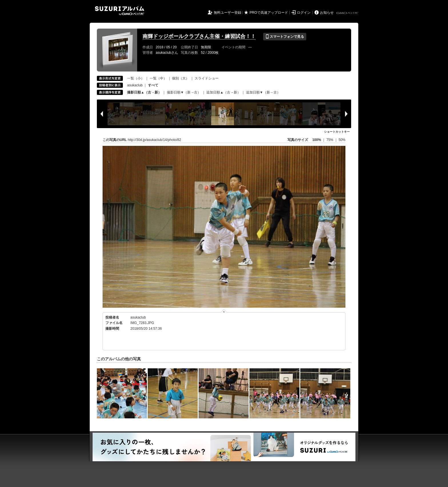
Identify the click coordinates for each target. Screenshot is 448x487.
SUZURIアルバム (120, 11)
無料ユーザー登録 (227, 13)
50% (342, 140)
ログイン (304, 13)
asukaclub (135, 85)
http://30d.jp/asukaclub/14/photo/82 (154, 140)
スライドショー (207, 78)
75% (330, 140)
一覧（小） (136, 78)
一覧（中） (158, 78)
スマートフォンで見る (285, 37)
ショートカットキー (337, 132)
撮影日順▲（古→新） (144, 92)
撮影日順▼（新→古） (184, 92)
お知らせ (327, 13)
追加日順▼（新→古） (263, 92)
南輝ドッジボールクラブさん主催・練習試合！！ (199, 36)
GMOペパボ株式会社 (348, 13)
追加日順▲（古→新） (223, 92)
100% (317, 140)
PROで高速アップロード (269, 13)
